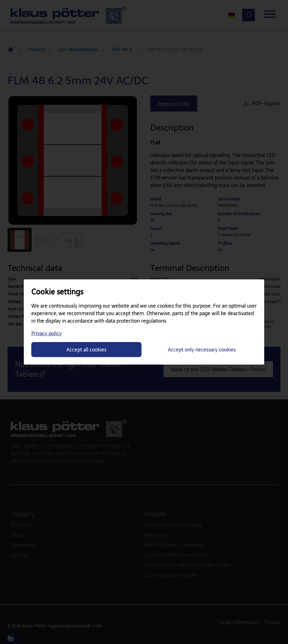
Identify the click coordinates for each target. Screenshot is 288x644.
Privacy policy (46, 333)
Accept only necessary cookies (202, 350)
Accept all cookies (86, 350)
